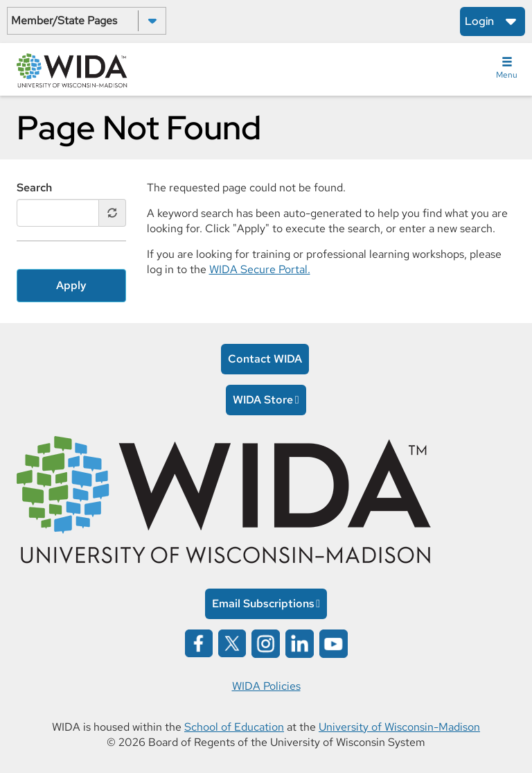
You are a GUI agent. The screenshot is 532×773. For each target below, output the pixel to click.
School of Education (234, 727)
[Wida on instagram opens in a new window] (266, 642)
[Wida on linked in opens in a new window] (300, 642)
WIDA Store (263, 400)
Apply (71, 285)
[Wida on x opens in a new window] (232, 642)
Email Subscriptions (263, 603)
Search (34, 188)
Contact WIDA (265, 359)
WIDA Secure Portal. (260, 269)
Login (479, 21)
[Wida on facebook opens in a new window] (199, 642)
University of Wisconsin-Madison (399, 727)
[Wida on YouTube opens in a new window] (334, 642)
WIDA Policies (266, 686)
